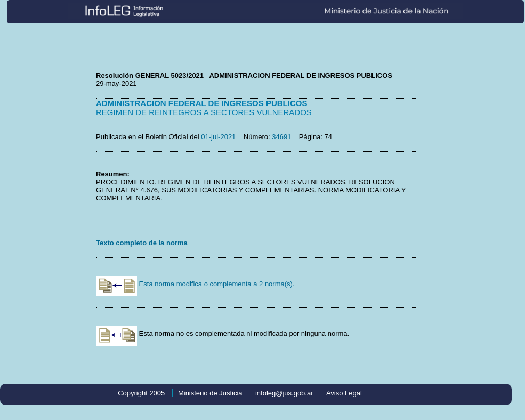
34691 (281, 137)
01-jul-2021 (218, 137)
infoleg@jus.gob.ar (284, 393)
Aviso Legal (344, 393)
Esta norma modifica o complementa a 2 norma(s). (195, 284)
